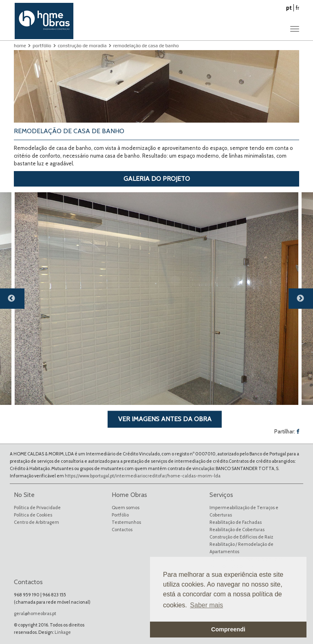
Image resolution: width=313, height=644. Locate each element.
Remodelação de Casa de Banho (146, 46)
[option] (156, 299)
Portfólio (42, 46)
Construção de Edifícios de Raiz (241, 537)
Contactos (122, 530)
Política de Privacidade (37, 508)
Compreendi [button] (228, 629)
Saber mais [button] (206, 605)
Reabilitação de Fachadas (236, 522)
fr (298, 8)
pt (289, 8)
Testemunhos (126, 522)
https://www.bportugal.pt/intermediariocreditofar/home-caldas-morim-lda (143, 476)
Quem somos (126, 508)
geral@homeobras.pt (35, 613)
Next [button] (305, 302)
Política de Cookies (33, 515)
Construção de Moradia (82, 46)
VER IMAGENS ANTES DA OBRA (165, 419)
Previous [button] (16, 302)
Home (20, 46)
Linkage (63, 632)
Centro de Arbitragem (36, 522)
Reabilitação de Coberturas (237, 530)
